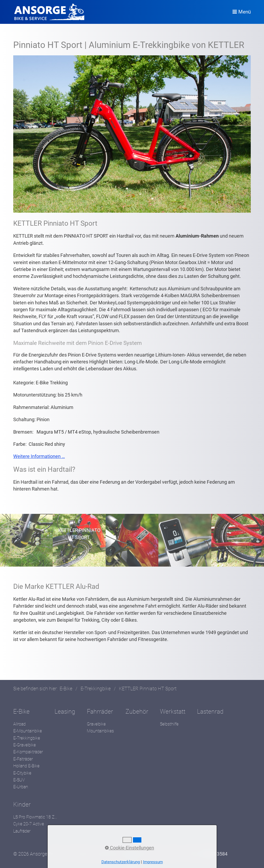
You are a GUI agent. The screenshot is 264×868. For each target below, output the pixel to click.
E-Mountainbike (28, 731)
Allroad (19, 724)
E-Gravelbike (24, 745)
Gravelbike (96, 724)
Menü (245, 12)
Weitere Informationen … (39, 456)
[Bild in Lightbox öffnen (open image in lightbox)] (132, 134)
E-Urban (21, 787)
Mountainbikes (100, 731)
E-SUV (19, 780)
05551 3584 (215, 854)
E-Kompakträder (28, 752)
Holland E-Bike (26, 766)
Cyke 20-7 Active (29, 824)
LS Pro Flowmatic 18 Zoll (36, 817)
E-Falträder (23, 759)
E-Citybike (22, 773)
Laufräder (22, 831)
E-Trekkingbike (27, 738)
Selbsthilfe (169, 724)
